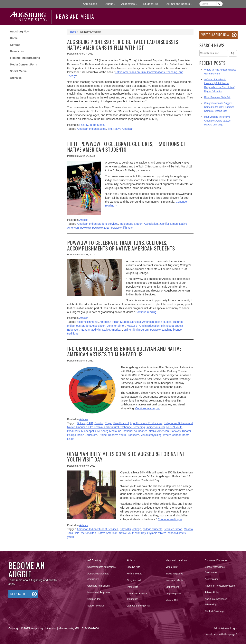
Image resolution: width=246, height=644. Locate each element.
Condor (99, 423)
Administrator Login (225, 628)
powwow (85, 228)
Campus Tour (94, 599)
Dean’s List (17, 51)
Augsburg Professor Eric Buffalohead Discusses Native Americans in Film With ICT (123, 45)
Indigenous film (156, 427)
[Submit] (219, 4)
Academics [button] (131, 4)
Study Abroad (134, 580)
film (110, 129)
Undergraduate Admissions (101, 567)
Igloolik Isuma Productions (146, 423)
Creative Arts (133, 567)
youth (71, 537)
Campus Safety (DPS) (138, 606)
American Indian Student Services (97, 224)
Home (14, 38)
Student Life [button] (153, 4)
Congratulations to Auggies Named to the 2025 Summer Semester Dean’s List (219, 107)
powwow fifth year (122, 228)
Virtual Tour (172, 567)
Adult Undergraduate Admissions (98, 576)
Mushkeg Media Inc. (110, 431)
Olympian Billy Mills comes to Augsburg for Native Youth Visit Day (126, 457)
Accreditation (212, 579)
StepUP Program (96, 606)
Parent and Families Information (137, 596)
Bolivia (81, 423)
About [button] (112, 5)
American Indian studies (91, 129)
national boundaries (135, 431)
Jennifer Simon (169, 224)
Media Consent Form (24, 64)
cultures (178, 322)
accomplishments (88, 322)
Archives (16, 78)
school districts (177, 533)
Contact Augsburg (214, 611)
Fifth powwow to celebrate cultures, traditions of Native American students (127, 147)
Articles (84, 220)
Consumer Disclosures (217, 560)
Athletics (131, 560)
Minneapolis (89, 431)
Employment (172, 587)
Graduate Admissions (99, 586)
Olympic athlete (157, 533)
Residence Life (134, 574)
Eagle (108, 423)
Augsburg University (43, 628)
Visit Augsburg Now (215, 35)
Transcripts (132, 587)
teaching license (172, 330)
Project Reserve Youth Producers (119, 435)
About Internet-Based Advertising (216, 602)
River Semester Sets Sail (217, 97)
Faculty (84, 125)
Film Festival (121, 423)
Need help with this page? (221, 634)
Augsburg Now (20, 31)
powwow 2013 (101, 228)
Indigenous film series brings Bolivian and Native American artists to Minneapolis (124, 351)
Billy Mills (125, 529)
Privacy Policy (212, 592)
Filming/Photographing (25, 58)
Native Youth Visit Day (132, 533)
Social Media (18, 71)
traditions (73, 334)
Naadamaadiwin (91, 330)
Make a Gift (172, 600)
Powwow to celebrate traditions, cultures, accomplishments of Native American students (121, 245)
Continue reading (148, 312)
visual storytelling (151, 435)
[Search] (233, 53)
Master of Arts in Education (143, 326)
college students (152, 529)
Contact (15, 45)
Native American (123, 129)
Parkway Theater (181, 431)
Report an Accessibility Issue (220, 586)
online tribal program (136, 330)
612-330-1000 (90, 628)
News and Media (75, 16)
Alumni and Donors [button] (181, 4)
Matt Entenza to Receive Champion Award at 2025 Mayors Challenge (218, 121)
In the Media (97, 125)
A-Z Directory (94, 560)
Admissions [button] (93, 4)
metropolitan (88, 533)
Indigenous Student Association (139, 224)
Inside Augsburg (174, 574)
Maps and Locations (176, 560)
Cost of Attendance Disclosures (215, 570)
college (137, 529)
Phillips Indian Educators (82, 435)
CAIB (90, 423)
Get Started (19, 594)
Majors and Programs (99, 592)
